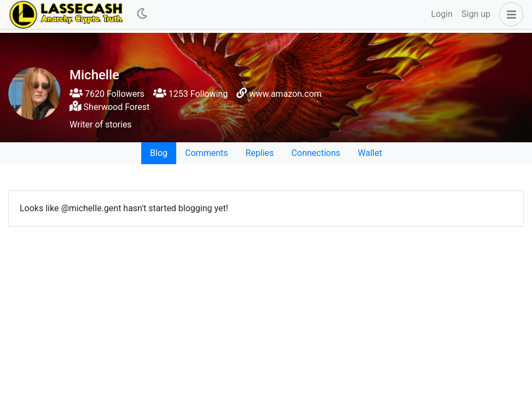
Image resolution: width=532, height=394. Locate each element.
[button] (509, 14)
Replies (259, 153)
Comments (206, 153)
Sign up (476, 14)
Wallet (370, 153)
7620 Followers (107, 94)
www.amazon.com (285, 94)
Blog (159, 153)
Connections (316, 153)
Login (442, 14)
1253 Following (190, 94)
